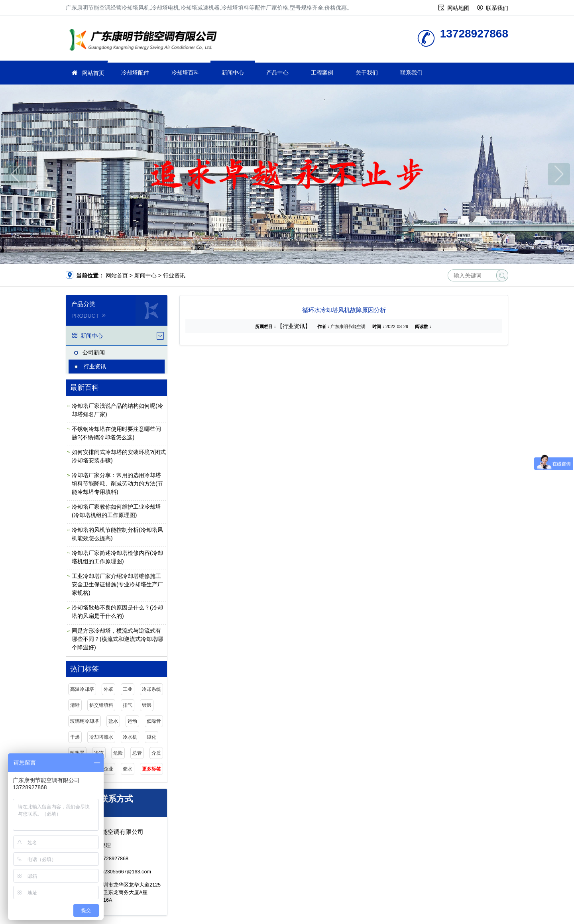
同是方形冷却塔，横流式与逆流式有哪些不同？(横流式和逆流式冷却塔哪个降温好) (117, 639)
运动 (132, 721)
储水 (128, 769)
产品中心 (277, 73)
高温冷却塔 (82, 689)
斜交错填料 (101, 705)
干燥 (75, 737)
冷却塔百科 (185, 73)
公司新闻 (94, 352)
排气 (128, 705)
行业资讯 (174, 275)
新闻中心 (233, 73)
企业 (108, 769)
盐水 (113, 721)
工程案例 (322, 73)
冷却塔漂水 (101, 737)
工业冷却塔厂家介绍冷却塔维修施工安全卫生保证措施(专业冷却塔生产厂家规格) (117, 584)
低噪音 (154, 721)
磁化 (151, 737)
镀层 (147, 705)
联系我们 (497, 8)
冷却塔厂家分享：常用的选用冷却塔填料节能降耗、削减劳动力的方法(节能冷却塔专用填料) (117, 484)
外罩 (108, 689)
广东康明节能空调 (145, 41)
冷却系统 (151, 689)
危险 (118, 753)
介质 (156, 753)
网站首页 (93, 73)
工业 (128, 689)
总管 (137, 753)
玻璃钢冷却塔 (85, 721)
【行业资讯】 (294, 326)
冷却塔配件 (135, 73)
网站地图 (458, 8)
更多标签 (151, 769)
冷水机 (130, 737)
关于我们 (367, 73)
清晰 (75, 705)
